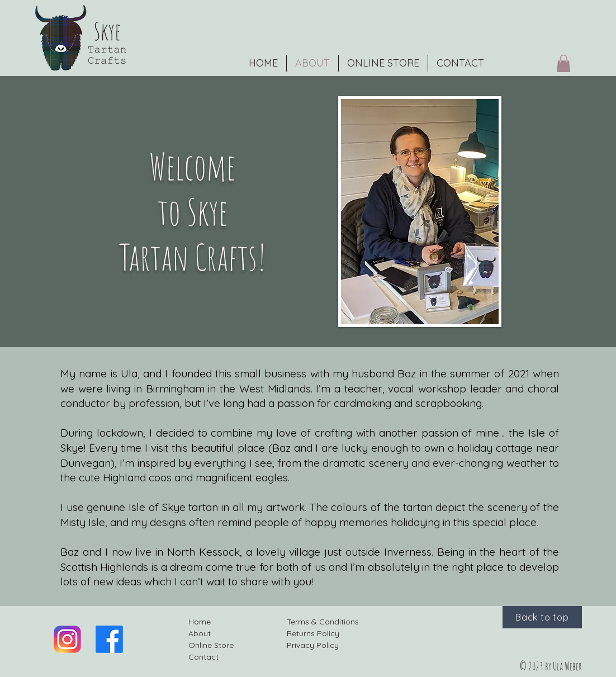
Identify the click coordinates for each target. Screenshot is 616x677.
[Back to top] (542, 617)
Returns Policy (313, 633)
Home (200, 622)
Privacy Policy (313, 645)
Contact (203, 657)
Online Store (211, 645)
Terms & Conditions (323, 622)
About (200, 633)
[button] (563, 63)
